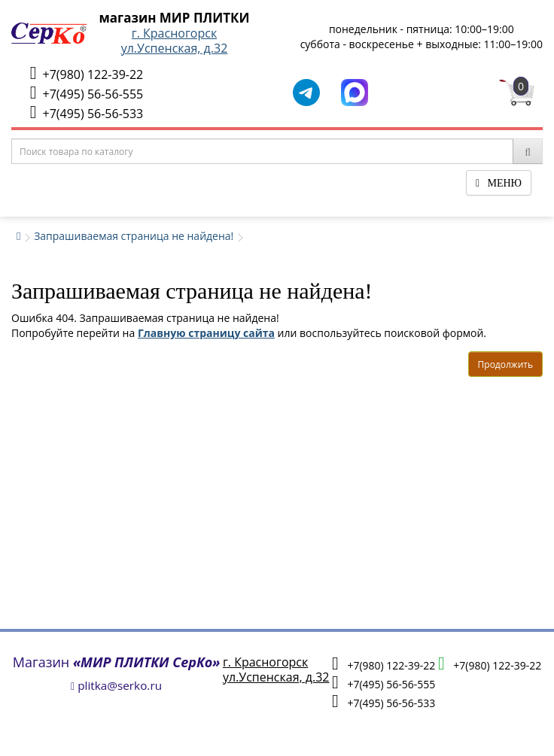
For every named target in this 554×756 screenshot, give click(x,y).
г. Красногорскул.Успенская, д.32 (175, 41)
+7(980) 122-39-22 (87, 73)
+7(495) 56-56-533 (87, 112)
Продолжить (505, 364)
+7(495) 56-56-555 (87, 93)
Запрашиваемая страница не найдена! (134, 236)
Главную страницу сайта (206, 333)
